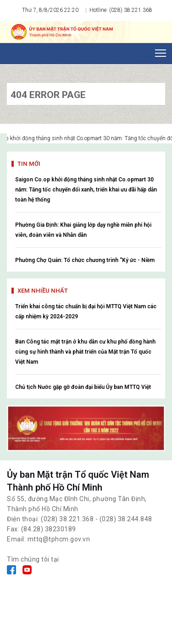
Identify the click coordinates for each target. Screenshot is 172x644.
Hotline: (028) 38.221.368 (120, 10)
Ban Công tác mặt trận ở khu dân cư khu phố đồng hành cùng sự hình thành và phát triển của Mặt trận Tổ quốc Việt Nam (85, 352)
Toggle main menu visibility (161, 51)
